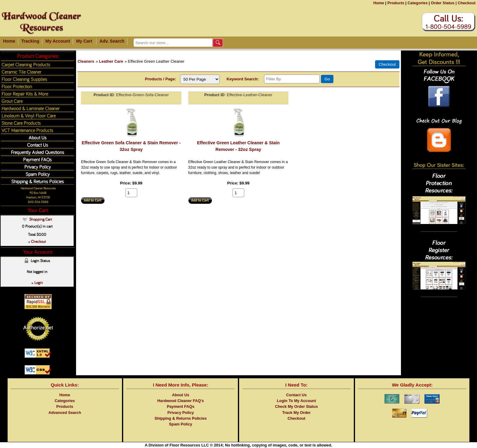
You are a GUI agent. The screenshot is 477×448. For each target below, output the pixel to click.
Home (379, 3)
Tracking (30, 41)
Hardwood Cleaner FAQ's (181, 401)
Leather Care (111, 61)
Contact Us (38, 145)
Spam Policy (38, 174)
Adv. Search (112, 41)
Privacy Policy (38, 167)
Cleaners (86, 61)
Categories (418, 3)
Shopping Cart (41, 219)
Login (39, 282)
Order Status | (444, 3)
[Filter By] (292, 79)
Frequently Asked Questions (38, 152)
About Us (38, 137)
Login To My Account (296, 401)
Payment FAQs (37, 159)
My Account (58, 41)
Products (396, 3)
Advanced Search (65, 413)
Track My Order (296, 413)
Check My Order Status (296, 406)
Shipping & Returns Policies (38, 181)
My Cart (84, 41)
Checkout (467, 3)
